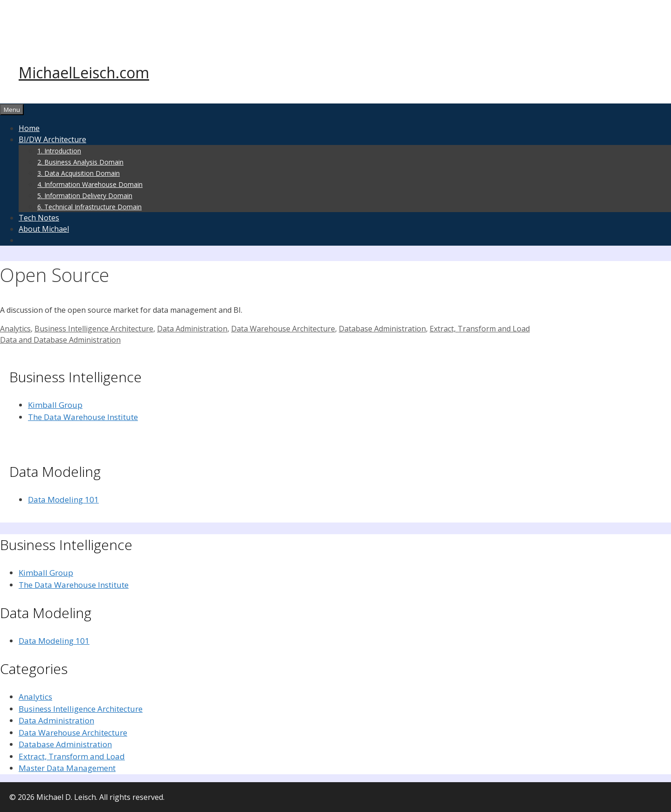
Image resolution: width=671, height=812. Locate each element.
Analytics (15, 329)
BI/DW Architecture (52, 139)
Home (29, 128)
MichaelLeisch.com (84, 72)
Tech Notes (39, 218)
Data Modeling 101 (63, 499)
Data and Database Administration (60, 340)
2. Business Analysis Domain (80, 162)
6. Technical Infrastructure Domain (89, 207)
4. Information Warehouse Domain (90, 184)
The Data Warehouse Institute (83, 417)
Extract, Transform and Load (480, 329)
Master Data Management (67, 768)
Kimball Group (55, 405)
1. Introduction (59, 151)
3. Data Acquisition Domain (79, 173)
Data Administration (192, 329)
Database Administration (382, 329)
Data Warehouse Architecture (283, 329)
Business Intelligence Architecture (94, 329)
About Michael (44, 229)
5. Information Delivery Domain (85, 196)
